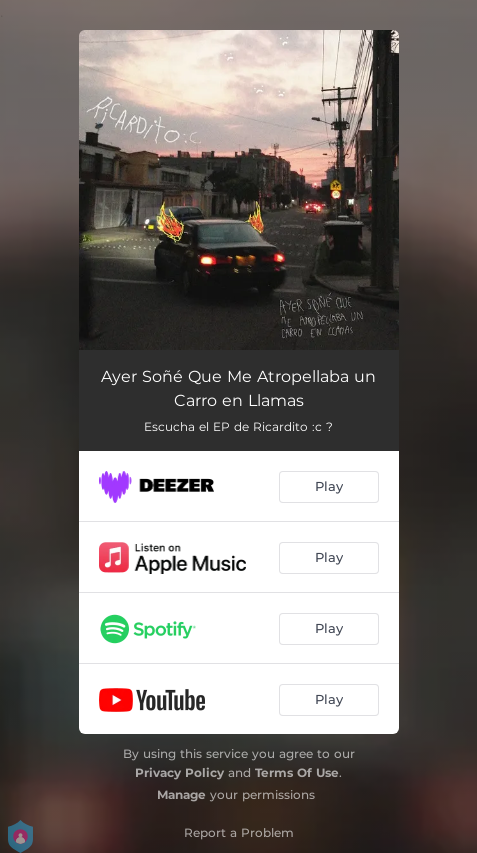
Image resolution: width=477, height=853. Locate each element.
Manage (181, 794)
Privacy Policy (179, 772)
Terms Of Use (297, 772)
